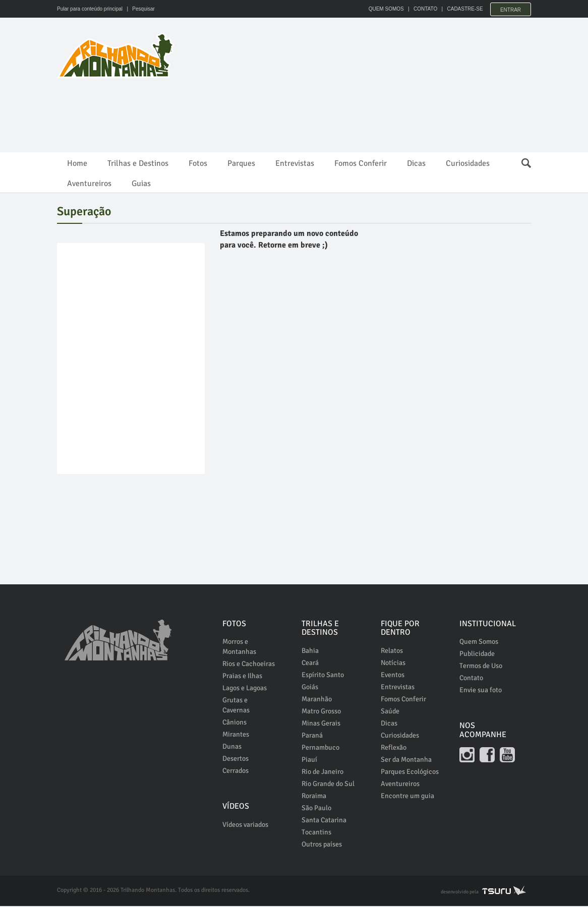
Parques (241, 163)
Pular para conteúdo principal (90, 9)
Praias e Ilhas (242, 677)
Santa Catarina (324, 821)
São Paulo (316, 809)
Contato (471, 679)
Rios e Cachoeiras (249, 665)
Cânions (234, 724)
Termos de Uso (481, 667)
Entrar (511, 9)
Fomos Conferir (361, 163)
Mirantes (236, 736)
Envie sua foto (481, 691)
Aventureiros (89, 184)
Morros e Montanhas (239, 648)
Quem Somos (479, 643)
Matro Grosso (321, 712)
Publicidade (477, 655)
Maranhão (317, 700)
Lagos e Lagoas (245, 689)
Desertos (236, 760)
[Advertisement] (241, 106)
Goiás (310, 688)
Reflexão (394, 748)
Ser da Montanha (406, 761)
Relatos (392, 652)
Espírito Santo (323, 676)
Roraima (314, 797)
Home (77, 163)
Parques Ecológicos (410, 773)
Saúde (390, 712)
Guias (141, 184)
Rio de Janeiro (322, 773)
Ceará (310, 664)
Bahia (310, 652)
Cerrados (236, 772)
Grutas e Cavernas (236, 707)
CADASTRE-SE (461, 9)
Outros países (322, 845)
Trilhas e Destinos (138, 163)
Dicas (416, 163)
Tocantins (316, 833)
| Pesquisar (139, 9)
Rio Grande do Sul (328, 785)
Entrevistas (295, 163)
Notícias (393, 664)
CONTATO (421, 9)
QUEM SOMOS (382, 9)
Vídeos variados (245, 826)
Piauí (309, 761)
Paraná (312, 736)
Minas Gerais (321, 724)
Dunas (232, 748)
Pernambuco (320, 748)
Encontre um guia (407, 797)
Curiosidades (468, 163)
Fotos (198, 163)
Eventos (393, 676)
